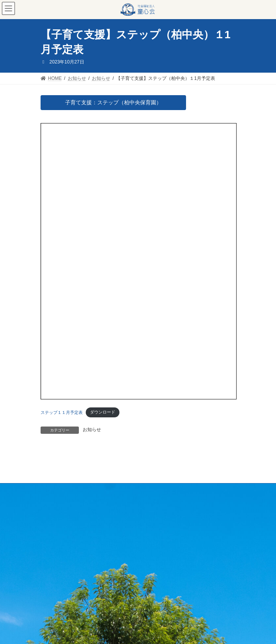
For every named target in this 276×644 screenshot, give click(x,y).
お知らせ (92, 430)
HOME (47, 490)
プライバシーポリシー (64, 519)
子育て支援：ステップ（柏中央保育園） (113, 102)
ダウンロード (103, 412)
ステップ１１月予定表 (62, 412)
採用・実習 (52, 504)
